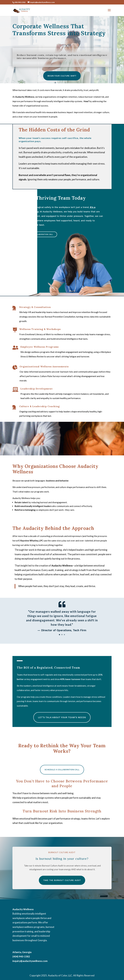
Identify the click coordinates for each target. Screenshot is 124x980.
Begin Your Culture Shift (62, 76)
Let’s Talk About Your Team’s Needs (62, 717)
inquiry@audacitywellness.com (30, 961)
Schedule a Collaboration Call (38, 234)
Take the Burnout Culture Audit (62, 880)
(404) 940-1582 (21, 956)
